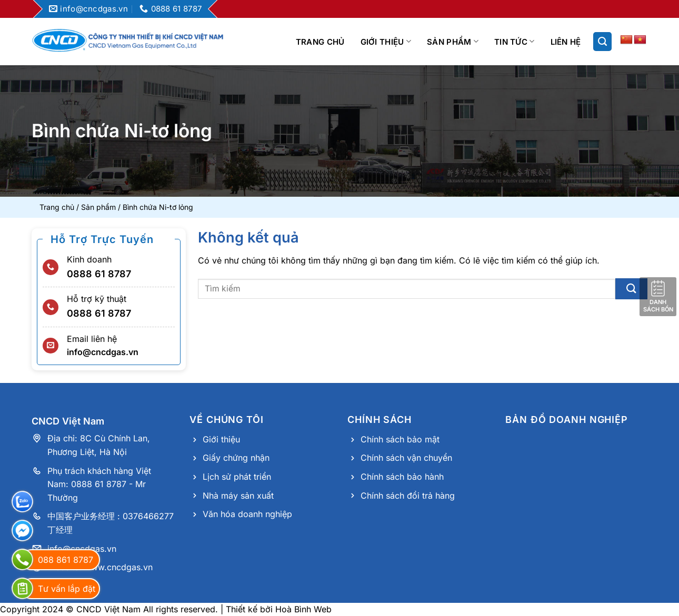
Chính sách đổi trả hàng (408, 496)
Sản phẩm (453, 41)
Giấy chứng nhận (236, 458)
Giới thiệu (386, 41)
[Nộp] (631, 289)
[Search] (602, 42)
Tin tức (515, 41)
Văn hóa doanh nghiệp (247, 514)
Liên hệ (566, 42)
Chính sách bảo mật (400, 439)
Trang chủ (320, 42)
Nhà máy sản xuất (238, 496)
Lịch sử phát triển (237, 477)
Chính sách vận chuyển (406, 458)
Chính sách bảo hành (402, 477)
